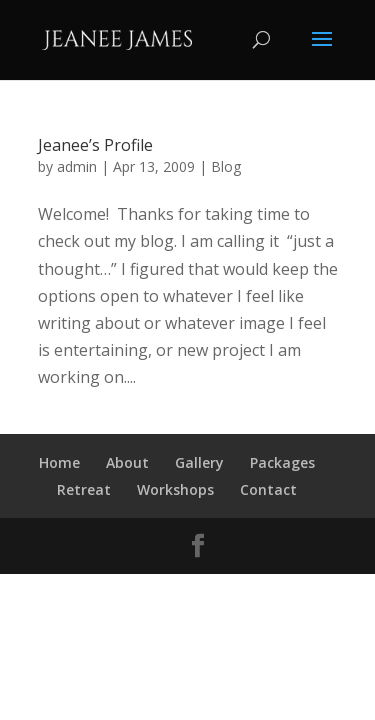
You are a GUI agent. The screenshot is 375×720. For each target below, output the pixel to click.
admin (77, 166)
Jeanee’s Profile (95, 145)
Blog (226, 166)
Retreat (84, 489)
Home (59, 462)
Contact (268, 489)
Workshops (175, 489)
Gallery (199, 462)
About (127, 462)
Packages (282, 462)
